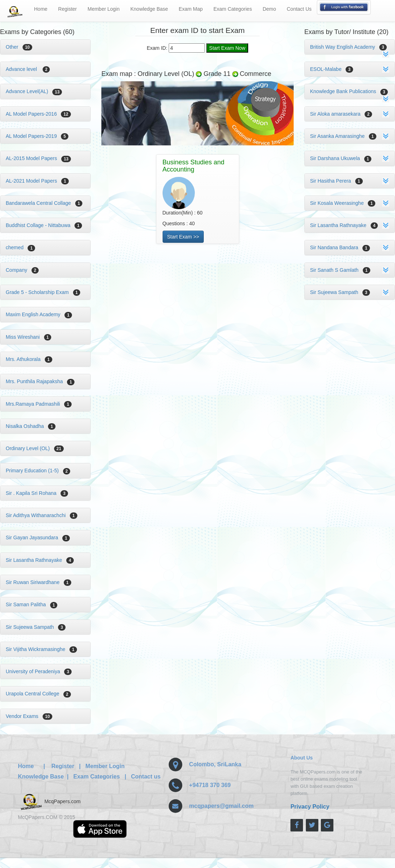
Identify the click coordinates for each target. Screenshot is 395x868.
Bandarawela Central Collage (44, 203)
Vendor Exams (29, 716)
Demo (269, 9)
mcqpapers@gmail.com (221, 806)
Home (41, 9)
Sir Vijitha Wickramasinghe (41, 649)
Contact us (146, 777)
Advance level (28, 69)
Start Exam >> (183, 237)
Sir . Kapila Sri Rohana (37, 493)
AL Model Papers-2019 (37, 136)
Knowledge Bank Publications (349, 91)
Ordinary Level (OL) (35, 448)
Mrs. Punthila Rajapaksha (40, 381)
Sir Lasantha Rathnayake (40, 560)
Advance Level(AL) (34, 91)
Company (22, 270)
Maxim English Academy (39, 314)
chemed (20, 247)
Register (67, 9)
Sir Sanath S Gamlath (340, 270)
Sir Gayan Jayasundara (38, 537)
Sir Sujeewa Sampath (36, 627)
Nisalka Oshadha (31, 426)
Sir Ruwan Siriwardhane (38, 582)
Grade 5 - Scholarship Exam (43, 292)
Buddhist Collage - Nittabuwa (44, 225)
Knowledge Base (149, 9)
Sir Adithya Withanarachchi (42, 515)
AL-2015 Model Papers (38, 158)
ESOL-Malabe (332, 69)
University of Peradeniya (39, 671)
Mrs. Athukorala (29, 359)
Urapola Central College (38, 694)
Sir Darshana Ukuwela (341, 158)
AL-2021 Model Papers (37, 181)
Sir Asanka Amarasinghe (343, 136)
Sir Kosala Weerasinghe (343, 203)
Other (19, 47)
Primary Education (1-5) (38, 471)
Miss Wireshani (28, 337)
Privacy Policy (310, 807)
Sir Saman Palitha (32, 604)
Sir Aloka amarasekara (341, 114)
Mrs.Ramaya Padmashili (39, 404)
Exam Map (191, 9)
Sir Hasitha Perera (336, 181)
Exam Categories (233, 9)
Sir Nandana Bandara (340, 247)
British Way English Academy (348, 47)
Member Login (104, 9)
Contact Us (299, 9)
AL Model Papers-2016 (38, 114)
